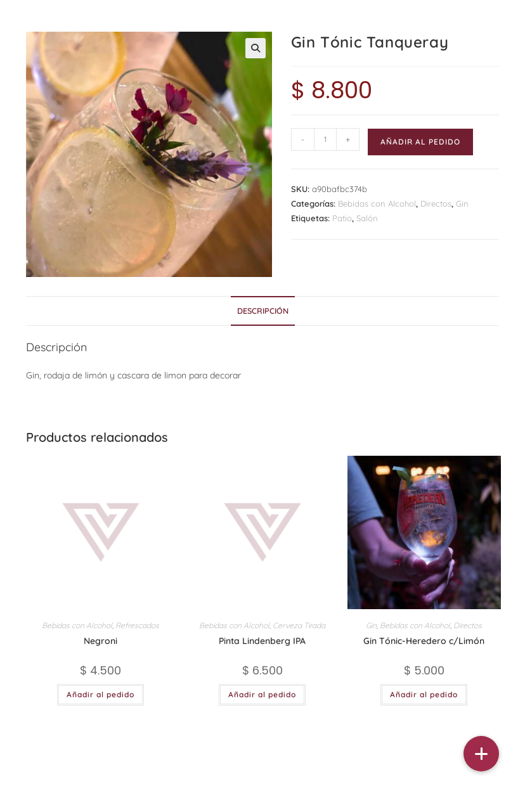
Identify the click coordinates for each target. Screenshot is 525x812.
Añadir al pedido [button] (100, 694)
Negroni (100, 641)
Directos (436, 203)
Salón (367, 218)
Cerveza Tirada (299, 625)
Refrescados (137, 625)
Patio (342, 218)
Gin (462, 203)
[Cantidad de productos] (325, 139)
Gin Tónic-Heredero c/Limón (424, 641)
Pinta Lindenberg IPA (262, 641)
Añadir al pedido (420, 142)
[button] (256, 48)
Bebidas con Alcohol (377, 203)
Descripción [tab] (263, 311)
